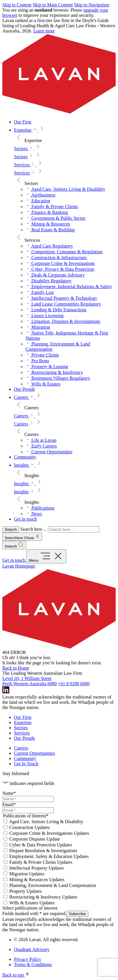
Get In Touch (26, 764)
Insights (21, 492)
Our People (24, 738)
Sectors (21, 157)
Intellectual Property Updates (37, 868)
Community (25, 758)
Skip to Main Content (53, 5)
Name (9, 793)
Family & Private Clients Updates (41, 862)
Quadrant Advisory (32, 949)
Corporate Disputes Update (35, 839)
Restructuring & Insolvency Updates (43, 897)
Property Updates (26, 891)
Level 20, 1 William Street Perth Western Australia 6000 (29, 681)
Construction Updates (29, 827)
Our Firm (23, 717)
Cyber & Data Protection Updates (41, 845)
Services (22, 173)
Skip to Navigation (92, 5)
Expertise (23, 722)
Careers (21, 424)
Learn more (44, 31)
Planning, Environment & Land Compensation (53, 885)
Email (9, 804)
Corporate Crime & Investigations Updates (49, 833)
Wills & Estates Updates (32, 903)
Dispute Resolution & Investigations (43, 851)
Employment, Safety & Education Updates (49, 856)
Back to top (16, 975)
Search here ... (34, 529)
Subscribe (77, 914)
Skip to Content (17, 5)
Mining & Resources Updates (37, 880)
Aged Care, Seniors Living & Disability (46, 822)
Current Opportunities (34, 753)
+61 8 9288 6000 (74, 684)
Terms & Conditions (33, 964)
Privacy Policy (28, 959)
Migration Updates (27, 874)
